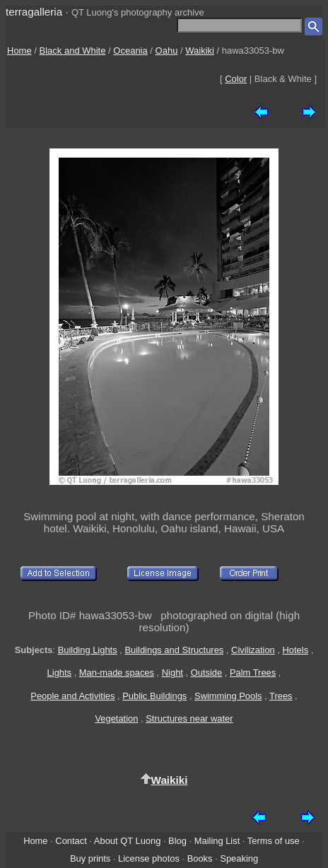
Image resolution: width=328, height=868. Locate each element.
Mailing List (217, 841)
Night (172, 673)
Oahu (167, 51)
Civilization (253, 650)
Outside (206, 673)
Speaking (239, 858)
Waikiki (200, 51)
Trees (281, 696)
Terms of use (274, 841)
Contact (71, 841)
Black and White (73, 51)
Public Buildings (154, 696)
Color (236, 79)
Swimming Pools (228, 696)
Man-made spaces (117, 673)
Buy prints (90, 858)
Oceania (130, 51)
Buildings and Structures (174, 650)
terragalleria (34, 12)
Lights (59, 673)
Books (200, 858)
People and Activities (72, 696)
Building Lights (88, 650)
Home (19, 51)
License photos (149, 858)
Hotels (296, 650)
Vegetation (116, 719)
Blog (177, 841)
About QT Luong (127, 841)
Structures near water (189, 719)
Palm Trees (253, 673)
